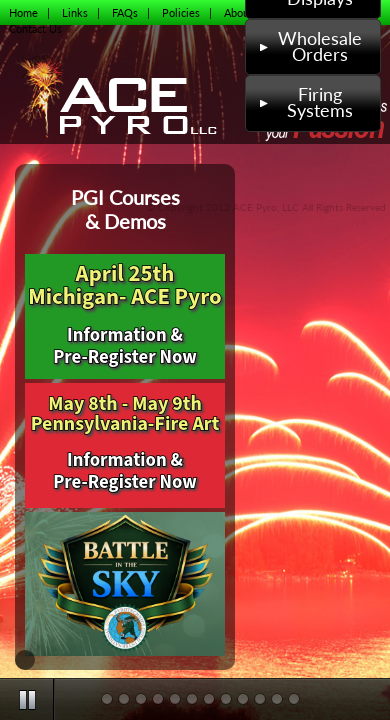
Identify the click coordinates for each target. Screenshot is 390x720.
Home (23, 12)
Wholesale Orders (308, 46)
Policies (181, 12)
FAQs (125, 12)
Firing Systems (304, 102)
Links (75, 12)
